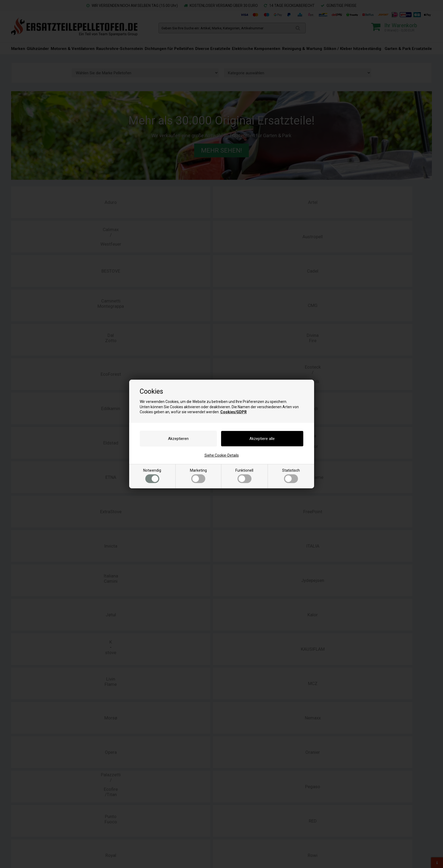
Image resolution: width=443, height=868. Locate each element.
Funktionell (244, 476)
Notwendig (152, 476)
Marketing (198, 476)
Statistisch (291, 476)
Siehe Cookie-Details (222, 455)
